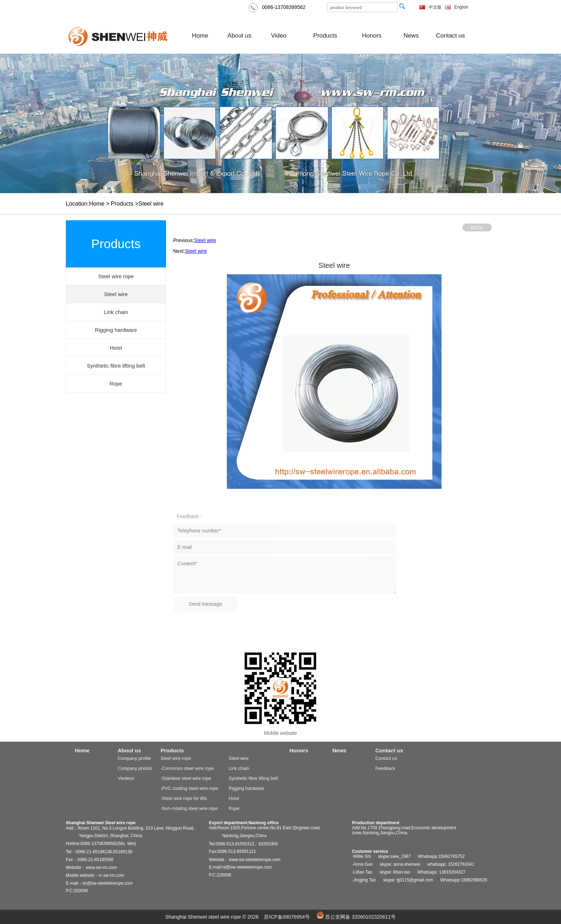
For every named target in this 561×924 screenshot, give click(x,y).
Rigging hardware (247, 788)
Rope (234, 808)
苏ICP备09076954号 (287, 917)
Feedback (385, 768)
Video (279, 36)
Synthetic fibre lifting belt (253, 778)
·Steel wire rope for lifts (184, 798)
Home (200, 36)
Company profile (134, 758)
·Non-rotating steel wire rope (189, 808)
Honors (372, 36)
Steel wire (205, 240)
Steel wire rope (176, 758)
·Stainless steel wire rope (186, 778)
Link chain (239, 768)
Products (325, 36)
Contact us (451, 36)
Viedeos (126, 778)
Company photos (135, 768)
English (461, 7)
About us (240, 36)
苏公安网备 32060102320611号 (356, 917)
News (411, 36)
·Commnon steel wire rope (187, 768)
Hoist (234, 798)
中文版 (435, 7)
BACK (477, 228)
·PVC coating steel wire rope (189, 788)
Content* (285, 575)
